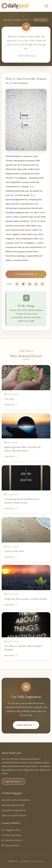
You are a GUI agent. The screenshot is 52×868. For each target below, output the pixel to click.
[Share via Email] (42, 284)
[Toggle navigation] (46, 6)
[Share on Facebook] (17, 284)
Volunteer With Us (12, 840)
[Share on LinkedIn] (30, 284)
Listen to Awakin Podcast (14, 816)
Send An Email (10, 846)
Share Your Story (11, 835)
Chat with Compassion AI (14, 810)
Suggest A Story (11, 830)
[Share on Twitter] (23, 284)
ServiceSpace (38, 861)
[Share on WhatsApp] (36, 284)
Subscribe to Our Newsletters (16, 800)
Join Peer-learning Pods (13, 805)
